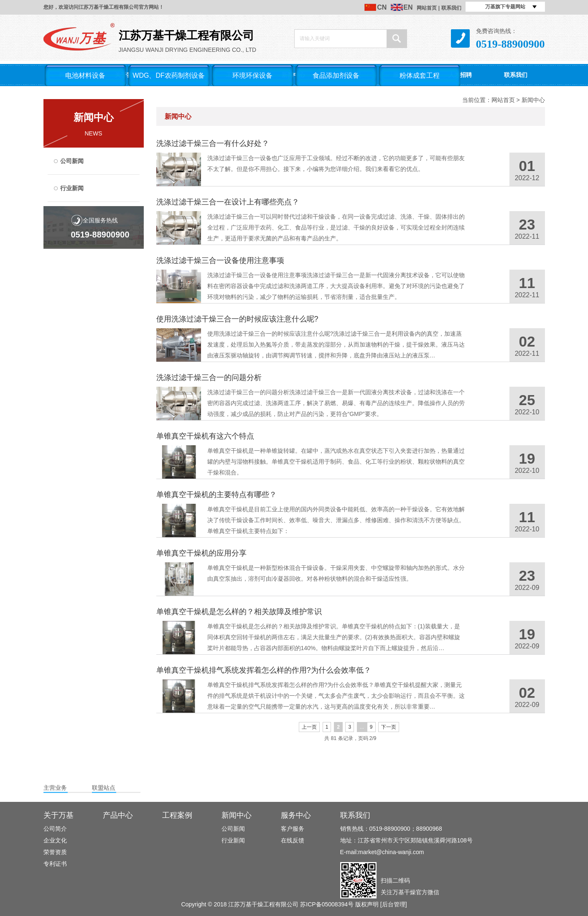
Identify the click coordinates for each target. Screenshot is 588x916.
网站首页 (427, 8)
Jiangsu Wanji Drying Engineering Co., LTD (158, 38)
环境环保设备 (252, 75)
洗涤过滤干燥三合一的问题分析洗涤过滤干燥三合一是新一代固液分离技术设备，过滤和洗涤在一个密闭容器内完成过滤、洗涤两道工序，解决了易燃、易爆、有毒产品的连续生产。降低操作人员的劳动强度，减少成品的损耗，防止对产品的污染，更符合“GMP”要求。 (336, 403)
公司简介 (55, 829)
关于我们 (127, 75)
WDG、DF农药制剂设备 (168, 75)
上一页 (309, 727)
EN (408, 7)
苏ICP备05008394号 (327, 904)
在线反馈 (293, 840)
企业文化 (55, 840)
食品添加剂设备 (336, 75)
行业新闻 (72, 188)
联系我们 (451, 8)
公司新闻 (72, 161)
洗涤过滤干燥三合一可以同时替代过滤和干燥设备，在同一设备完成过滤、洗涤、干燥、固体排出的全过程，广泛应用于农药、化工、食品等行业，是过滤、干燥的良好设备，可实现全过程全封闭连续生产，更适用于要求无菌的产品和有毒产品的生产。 (336, 227)
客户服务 (293, 829)
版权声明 (367, 904)
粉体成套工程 (420, 75)
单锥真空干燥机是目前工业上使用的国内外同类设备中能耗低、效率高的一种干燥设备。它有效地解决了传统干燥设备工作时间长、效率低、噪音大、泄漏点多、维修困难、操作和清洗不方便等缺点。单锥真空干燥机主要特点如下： (336, 520)
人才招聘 (460, 75)
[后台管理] (394, 904)
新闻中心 (293, 75)
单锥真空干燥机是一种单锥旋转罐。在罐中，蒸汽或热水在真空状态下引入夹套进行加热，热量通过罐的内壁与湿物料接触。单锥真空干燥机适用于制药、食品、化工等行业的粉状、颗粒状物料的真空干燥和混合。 (336, 462)
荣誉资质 (55, 852)
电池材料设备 (85, 75)
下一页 (389, 727)
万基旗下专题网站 (505, 7)
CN (382, 7)
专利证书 (55, 864)
